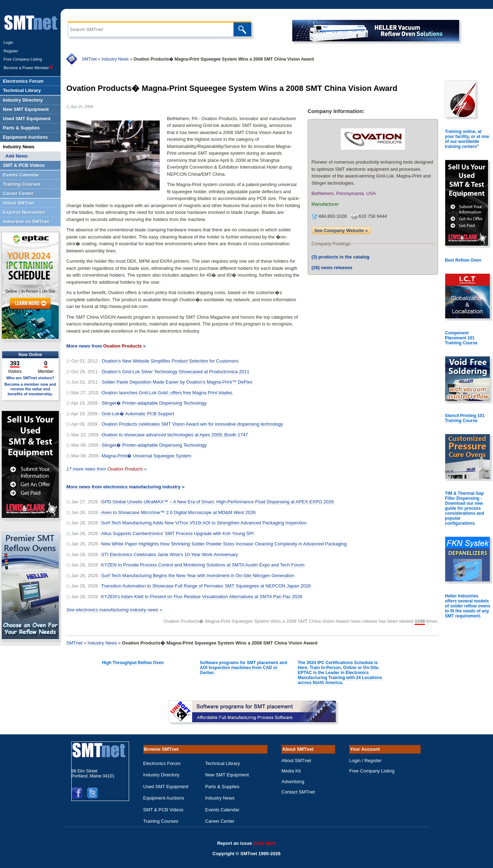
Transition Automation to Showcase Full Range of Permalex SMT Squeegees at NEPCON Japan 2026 (206, 586)
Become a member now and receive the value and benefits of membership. (30, 389)
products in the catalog (341, 257)
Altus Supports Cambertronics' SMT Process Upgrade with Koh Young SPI (178, 533)
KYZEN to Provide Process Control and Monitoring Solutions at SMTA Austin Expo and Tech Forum (203, 565)
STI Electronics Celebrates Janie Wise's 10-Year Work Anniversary (170, 554)
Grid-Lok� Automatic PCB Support (138, 414)
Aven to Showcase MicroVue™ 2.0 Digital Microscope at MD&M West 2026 (178, 512)
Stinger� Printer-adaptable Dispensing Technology (154, 403)
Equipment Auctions (164, 798)
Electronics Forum (162, 763)
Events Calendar (222, 810)
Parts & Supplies (222, 787)
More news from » (106, 346)
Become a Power (29, 68)
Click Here (265, 843)
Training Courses (161, 821)
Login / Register (366, 761)
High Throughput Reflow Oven (133, 663)
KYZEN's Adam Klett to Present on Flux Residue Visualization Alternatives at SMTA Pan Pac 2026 (202, 597)
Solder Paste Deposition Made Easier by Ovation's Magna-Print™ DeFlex (177, 382)
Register (11, 51)
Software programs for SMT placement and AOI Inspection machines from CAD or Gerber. (244, 668)
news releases (332, 268)
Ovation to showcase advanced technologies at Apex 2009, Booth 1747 (175, 435)
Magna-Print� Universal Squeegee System (146, 456)
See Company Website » (341, 230)
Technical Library (223, 763)
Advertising (293, 782)
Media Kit (291, 771)
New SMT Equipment (227, 775)
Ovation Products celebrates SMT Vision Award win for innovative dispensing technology (192, 424)
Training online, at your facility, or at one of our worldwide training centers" (467, 139)
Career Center (220, 821)
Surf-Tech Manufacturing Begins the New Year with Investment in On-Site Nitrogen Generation (198, 576)
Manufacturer (325, 204)
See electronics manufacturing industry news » (114, 610)
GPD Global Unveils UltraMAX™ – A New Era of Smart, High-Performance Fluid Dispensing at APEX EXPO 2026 (217, 502)
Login (8, 42)
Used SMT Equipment (166, 787)
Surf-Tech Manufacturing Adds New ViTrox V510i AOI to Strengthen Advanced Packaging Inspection (204, 523)
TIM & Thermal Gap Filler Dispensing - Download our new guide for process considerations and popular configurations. (464, 508)
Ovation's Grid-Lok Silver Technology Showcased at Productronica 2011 (175, 372)
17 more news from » (106, 469)
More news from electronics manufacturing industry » (125, 487)
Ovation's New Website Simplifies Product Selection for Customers (170, 361)
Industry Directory (161, 775)
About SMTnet (296, 761)
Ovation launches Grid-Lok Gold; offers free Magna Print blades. (168, 393)
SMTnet (89, 59)
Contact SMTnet (298, 792)
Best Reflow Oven (463, 260)
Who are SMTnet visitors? (30, 378)
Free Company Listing (23, 59)
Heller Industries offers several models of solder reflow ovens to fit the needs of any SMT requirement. (468, 606)
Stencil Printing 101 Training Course (465, 418)
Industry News (115, 59)
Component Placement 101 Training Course (461, 338)
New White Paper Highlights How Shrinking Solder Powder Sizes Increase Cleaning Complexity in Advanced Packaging (224, 544)
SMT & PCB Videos (163, 810)
